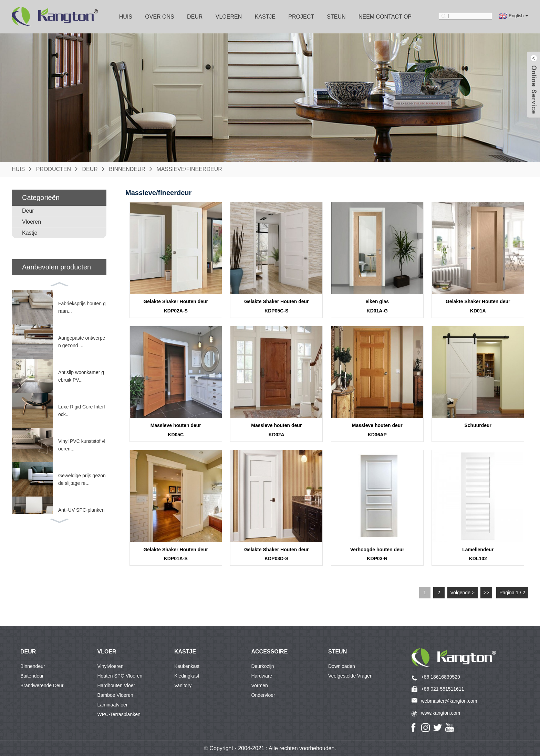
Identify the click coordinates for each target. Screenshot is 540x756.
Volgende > (463, 593)
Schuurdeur (478, 425)
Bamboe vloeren (115, 695)
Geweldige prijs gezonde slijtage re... (82, 479)
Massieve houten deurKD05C (176, 430)
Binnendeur (127, 169)
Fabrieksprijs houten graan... (82, 307)
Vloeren (229, 17)
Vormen (260, 685)
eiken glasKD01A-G (377, 306)
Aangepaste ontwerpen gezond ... (82, 342)
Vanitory (183, 685)
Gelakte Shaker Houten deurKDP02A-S (176, 306)
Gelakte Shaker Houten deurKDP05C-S (277, 306)
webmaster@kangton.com (449, 701)
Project (301, 17)
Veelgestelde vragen (350, 676)
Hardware (262, 676)
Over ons (159, 17)
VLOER (107, 652)
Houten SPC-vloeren (120, 676)
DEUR (28, 652)
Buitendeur (32, 676)
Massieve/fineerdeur (189, 169)
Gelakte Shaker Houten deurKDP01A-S (176, 554)
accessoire (270, 652)
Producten (54, 169)
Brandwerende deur (42, 685)
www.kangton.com (441, 713)
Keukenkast (187, 666)
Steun (336, 17)
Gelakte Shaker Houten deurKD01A (478, 306)
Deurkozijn (263, 666)
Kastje (265, 17)
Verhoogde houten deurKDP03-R (377, 554)
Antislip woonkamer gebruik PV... (81, 376)
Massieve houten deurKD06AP (377, 430)
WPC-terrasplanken (119, 714)
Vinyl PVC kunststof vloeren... (82, 445)
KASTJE (185, 652)
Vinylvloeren (111, 666)
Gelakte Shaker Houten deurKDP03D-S (277, 554)
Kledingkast (187, 676)
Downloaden (342, 666)
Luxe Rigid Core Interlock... (81, 411)
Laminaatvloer (113, 705)
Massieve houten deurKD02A (276, 430)
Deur (195, 17)
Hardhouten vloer (116, 685)
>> (486, 593)
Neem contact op (385, 17)
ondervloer (263, 695)
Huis (126, 17)
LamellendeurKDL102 (478, 554)
